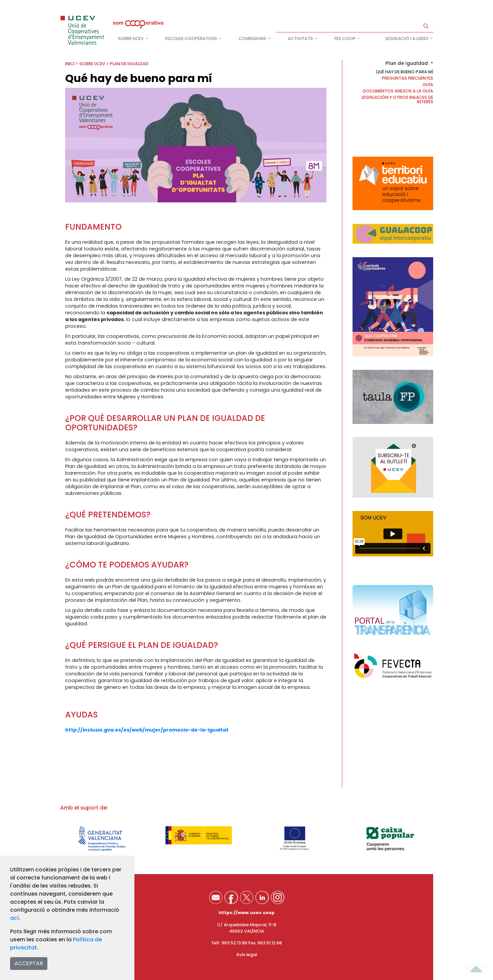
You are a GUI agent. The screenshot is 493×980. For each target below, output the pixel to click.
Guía (428, 85)
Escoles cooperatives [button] (192, 38)
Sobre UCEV (92, 64)
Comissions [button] (253, 38)
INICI (70, 64)
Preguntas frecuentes (407, 78)
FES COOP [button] (345, 38)
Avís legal (247, 955)
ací (14, 918)
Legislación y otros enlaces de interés (397, 100)
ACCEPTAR (29, 963)
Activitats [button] (301, 38)
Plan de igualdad (129, 64)
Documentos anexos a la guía (398, 91)
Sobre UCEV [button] (131, 38)
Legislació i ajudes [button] (407, 38)
